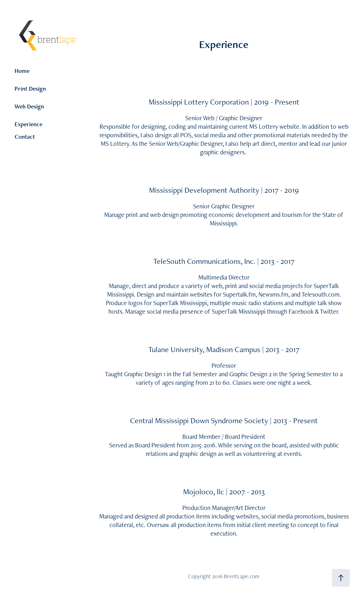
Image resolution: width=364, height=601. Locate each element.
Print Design (30, 89)
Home (22, 71)
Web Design (29, 106)
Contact (25, 137)
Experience (28, 124)
